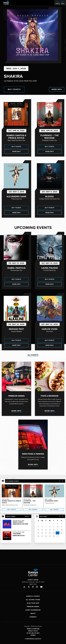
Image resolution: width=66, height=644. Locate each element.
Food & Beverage (50, 396)
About (33, 613)
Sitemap (33, 634)
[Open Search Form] (58, 3)
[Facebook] (33, 586)
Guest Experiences (33, 609)
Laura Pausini (50, 268)
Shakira (13, 76)
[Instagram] (37, 586)
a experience (33, 638)
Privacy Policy (33, 630)
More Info (57, 89)
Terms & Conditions (33, 628)
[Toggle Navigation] (63, 3)
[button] (60, 516)
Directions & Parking (33, 454)
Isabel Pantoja (16, 268)
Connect (33, 616)
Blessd (50, 197)
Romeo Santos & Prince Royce (16, 137)
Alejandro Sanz (16, 197)
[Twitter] (29, 586)
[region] (50, 528)
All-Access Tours (33, 599)
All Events (33, 355)
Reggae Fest (16, 329)
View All (27, 516)
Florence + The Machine (50, 137)
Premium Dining (16, 396)
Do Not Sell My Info (33, 632)
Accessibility (24, 586)
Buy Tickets (14, 89)
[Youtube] (41, 586)
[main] (33, 277)
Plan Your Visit (33, 602)
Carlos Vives (50, 329)
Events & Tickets (33, 595)
